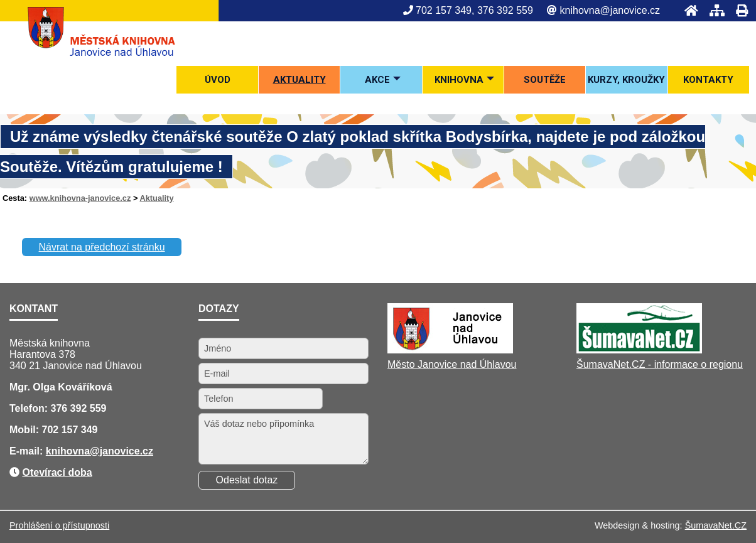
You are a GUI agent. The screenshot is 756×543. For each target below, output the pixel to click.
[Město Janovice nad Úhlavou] (450, 350)
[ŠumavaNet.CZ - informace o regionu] (639, 350)
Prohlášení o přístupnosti (59, 525)
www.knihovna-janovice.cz (80, 198)
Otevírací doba (57, 472)
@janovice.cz (121, 451)
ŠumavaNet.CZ (716, 525)
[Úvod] (688, 10)
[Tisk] (738, 10)
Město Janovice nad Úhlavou (452, 364)
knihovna (68, 451)
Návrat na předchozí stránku (102, 247)
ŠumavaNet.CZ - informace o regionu (660, 364)
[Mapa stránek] (713, 10)
